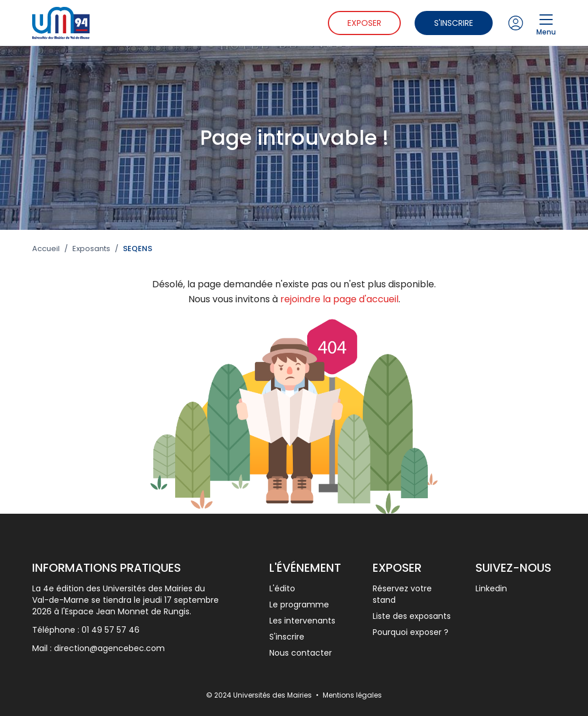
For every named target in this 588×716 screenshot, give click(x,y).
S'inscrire (454, 23)
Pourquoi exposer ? (411, 632)
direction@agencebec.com (109, 648)
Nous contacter (301, 653)
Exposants (91, 249)
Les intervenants (302, 621)
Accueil (46, 249)
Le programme (299, 605)
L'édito (282, 588)
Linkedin (491, 588)
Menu (546, 23)
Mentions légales (352, 695)
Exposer (364, 23)
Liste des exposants (412, 616)
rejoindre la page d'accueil (339, 299)
